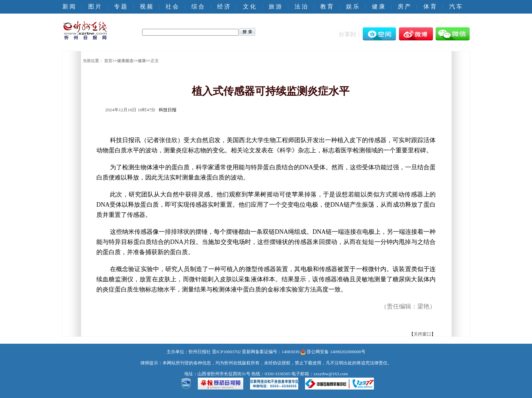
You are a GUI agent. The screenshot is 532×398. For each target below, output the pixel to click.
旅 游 (275, 7)
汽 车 (456, 7)
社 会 (172, 7)
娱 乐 (353, 7)
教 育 (327, 7)
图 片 (95, 7)
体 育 (430, 7)
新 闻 (69, 7)
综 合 (198, 7)
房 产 (404, 7)
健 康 (378, 7)
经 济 (224, 7)
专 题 (120, 7)
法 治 (301, 7)
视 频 (146, 7)
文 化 (249, 7)
